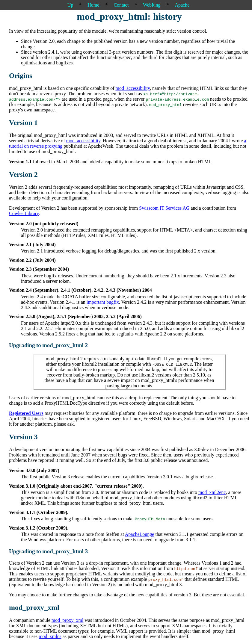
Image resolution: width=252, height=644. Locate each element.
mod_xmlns (50, 636)
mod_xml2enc (212, 492)
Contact (121, 5)
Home (93, 5)
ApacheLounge (140, 534)
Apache (182, 5)
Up (70, 5)
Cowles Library (24, 213)
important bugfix (103, 302)
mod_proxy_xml (68, 620)
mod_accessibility (133, 88)
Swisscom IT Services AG (164, 208)
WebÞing (152, 5)
